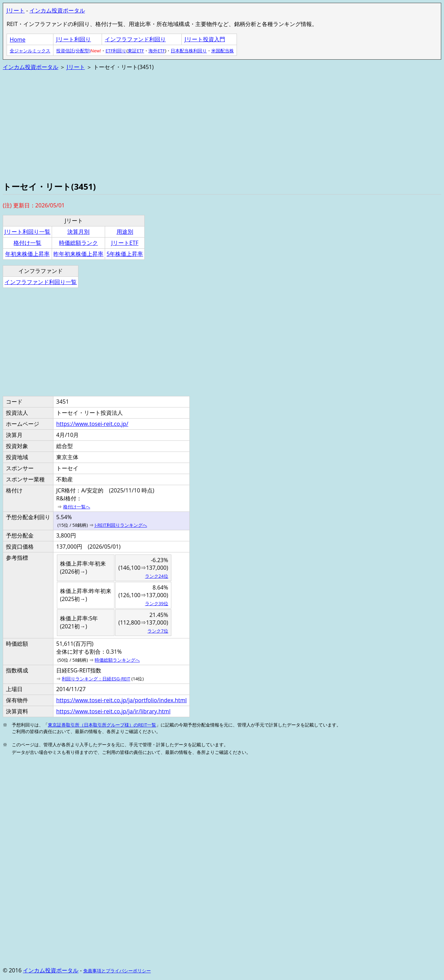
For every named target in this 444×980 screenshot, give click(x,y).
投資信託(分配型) (73, 51)
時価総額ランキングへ (117, 660)
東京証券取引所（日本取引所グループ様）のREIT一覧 (102, 725)
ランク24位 (157, 576)
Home (18, 40)
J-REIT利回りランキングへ (121, 525)
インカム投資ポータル (57, 10)
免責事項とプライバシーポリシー (117, 971)
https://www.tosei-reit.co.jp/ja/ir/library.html (113, 711)
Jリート (16, 10)
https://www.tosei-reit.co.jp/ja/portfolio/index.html (121, 700)
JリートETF (125, 243)
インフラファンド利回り (135, 39)
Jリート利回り (74, 39)
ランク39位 (157, 603)
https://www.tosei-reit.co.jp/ (92, 424)
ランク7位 (158, 631)
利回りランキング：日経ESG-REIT (96, 679)
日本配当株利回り (189, 51)
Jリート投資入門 (205, 39)
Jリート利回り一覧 (27, 232)
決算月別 (78, 232)
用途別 (125, 232)
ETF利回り (116, 51)
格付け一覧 (27, 243)
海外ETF (157, 51)
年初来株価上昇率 (27, 254)
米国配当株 (223, 51)
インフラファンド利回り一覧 (41, 282)
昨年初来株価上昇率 (78, 254)
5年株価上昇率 (125, 254)
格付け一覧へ (77, 507)
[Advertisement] (211, 125)
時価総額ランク (78, 243)
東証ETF (136, 51)
